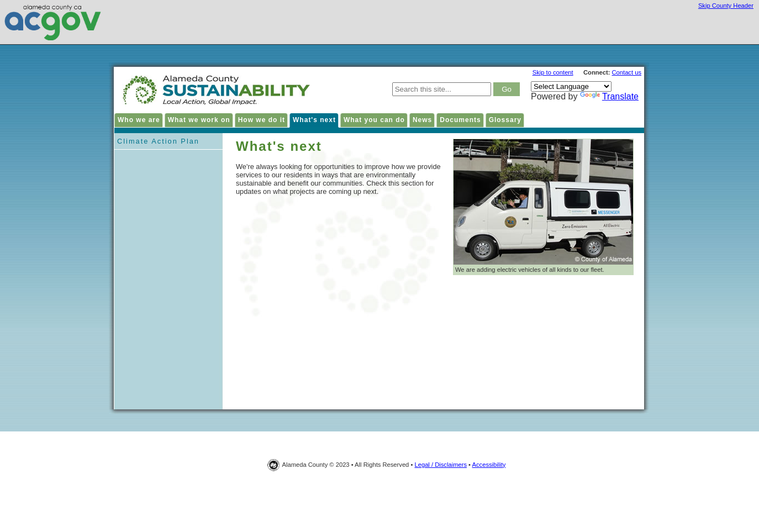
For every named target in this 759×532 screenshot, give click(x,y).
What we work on (199, 120)
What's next (314, 120)
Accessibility (489, 465)
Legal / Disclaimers (441, 465)
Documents (460, 120)
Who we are (139, 120)
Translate (609, 96)
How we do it (262, 120)
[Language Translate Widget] (571, 86)
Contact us (627, 72)
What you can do (374, 120)
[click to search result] (507, 89)
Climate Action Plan (158, 141)
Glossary (505, 120)
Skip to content (553, 72)
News (422, 120)
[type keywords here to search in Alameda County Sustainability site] (442, 89)
